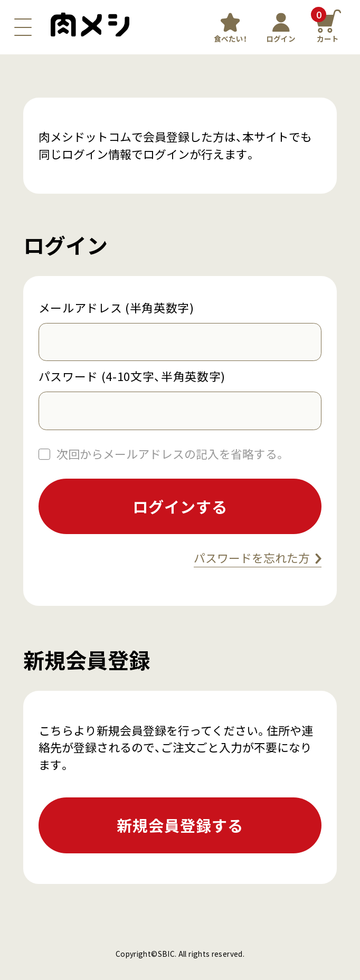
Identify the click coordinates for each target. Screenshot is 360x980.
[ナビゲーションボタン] (23, 27)
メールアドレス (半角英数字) (116, 308)
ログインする (180, 506)
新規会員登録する (180, 825)
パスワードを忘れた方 (252, 558)
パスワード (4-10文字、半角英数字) (132, 376)
